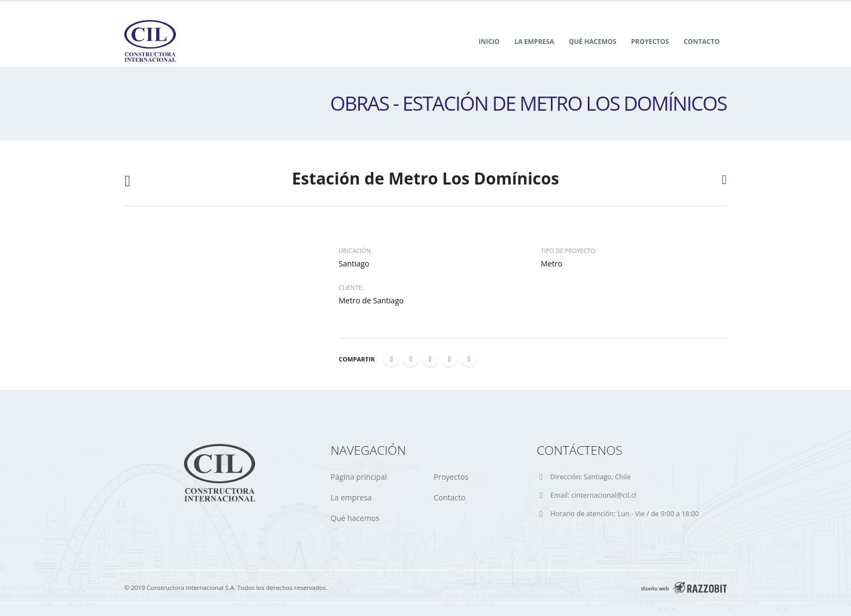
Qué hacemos (593, 42)
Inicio (489, 42)
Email (469, 359)
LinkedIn (430, 359)
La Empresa (534, 42)
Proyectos (650, 42)
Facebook (391, 359)
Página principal (359, 477)
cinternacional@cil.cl (604, 495)
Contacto (702, 42)
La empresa (351, 497)
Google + (449, 359)
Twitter (411, 359)
